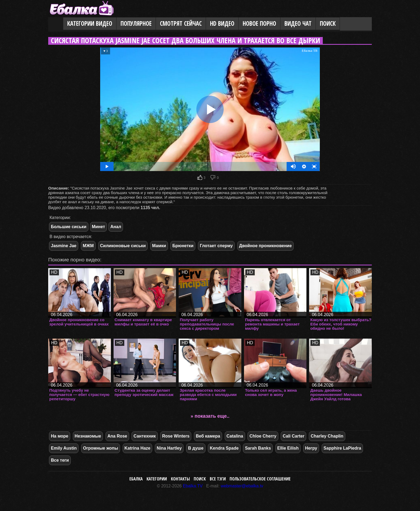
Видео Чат (298, 23)
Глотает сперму (216, 246)
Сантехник (145, 436)
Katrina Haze (138, 448)
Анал (116, 227)
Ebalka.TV (193, 486)
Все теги (60, 460)
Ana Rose (117, 436)
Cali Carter (293, 436)
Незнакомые (88, 436)
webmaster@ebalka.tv (242, 486)
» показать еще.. (210, 416)
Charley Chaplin (327, 436)
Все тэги (218, 479)
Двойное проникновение (266, 246)
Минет (98, 227)
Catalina (235, 436)
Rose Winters (176, 436)
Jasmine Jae (64, 246)
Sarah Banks (258, 448)
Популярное (136, 23)
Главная (56, 24)
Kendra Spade (224, 448)
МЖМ (88, 246)
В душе (196, 448)
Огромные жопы (101, 448)
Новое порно (259, 23)
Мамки (159, 246)
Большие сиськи (69, 227)
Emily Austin (64, 448)
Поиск (328, 23)
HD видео (222, 23)
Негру (311, 448)
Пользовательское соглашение (260, 479)
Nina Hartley (169, 448)
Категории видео (90, 23)
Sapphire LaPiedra (342, 448)
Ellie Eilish (288, 448)
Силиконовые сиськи (123, 246)
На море (60, 436)
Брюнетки (183, 246)
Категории (157, 479)
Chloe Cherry (263, 436)
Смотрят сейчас (181, 23)
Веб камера (208, 436)
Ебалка (136, 479)
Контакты (180, 479)
